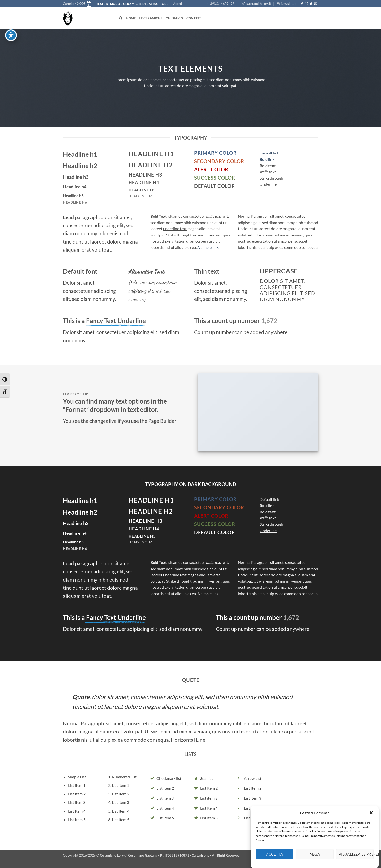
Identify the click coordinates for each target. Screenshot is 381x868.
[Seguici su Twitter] (311, 4)
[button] (371, 820)
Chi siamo (174, 18)
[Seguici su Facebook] (302, 4)
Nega (315, 861)
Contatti (194, 18)
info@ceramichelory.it (256, 4)
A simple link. (208, 247)
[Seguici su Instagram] (306, 4)
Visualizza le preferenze (356, 861)
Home (131, 18)
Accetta (274, 861)
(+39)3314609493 (221, 4)
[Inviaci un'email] (316, 4)
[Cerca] (121, 18)
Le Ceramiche (151, 18)
